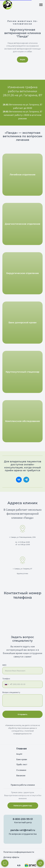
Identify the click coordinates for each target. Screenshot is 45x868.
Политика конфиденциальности (19, 852)
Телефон (6, 679)
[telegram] (26, 480)
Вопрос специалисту (11, 692)
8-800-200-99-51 (23, 819)
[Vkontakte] (19, 480)
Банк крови (22, 759)
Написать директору (23, 805)
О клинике (21, 770)
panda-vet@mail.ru (23, 830)
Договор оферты (11, 857)
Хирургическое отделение (22, 273)
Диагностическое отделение (22, 224)
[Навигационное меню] (41, 5)
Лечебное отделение (23, 175)
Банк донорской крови (22, 323)
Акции (19, 754)
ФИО (4, 665)
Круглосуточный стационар (22, 372)
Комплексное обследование (22, 421)
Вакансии (21, 775)
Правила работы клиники (23, 785)
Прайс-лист (22, 764)
